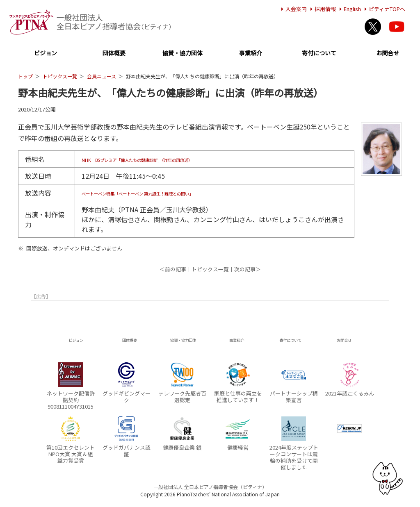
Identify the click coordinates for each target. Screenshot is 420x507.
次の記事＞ (248, 269)
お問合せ (388, 53)
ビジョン (46, 53)
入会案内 (293, 9)
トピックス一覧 (60, 76)
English (349, 9)
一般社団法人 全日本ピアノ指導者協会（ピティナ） (210, 487)
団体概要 (114, 53)
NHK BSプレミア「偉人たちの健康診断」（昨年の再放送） (170, 159)
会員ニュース (102, 76)
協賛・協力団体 (183, 53)
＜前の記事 (173, 269)
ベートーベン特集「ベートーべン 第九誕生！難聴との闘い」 (171, 193)
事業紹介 (251, 53)
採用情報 (322, 9)
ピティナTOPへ (384, 9)
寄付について (319, 53)
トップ (25, 76)
